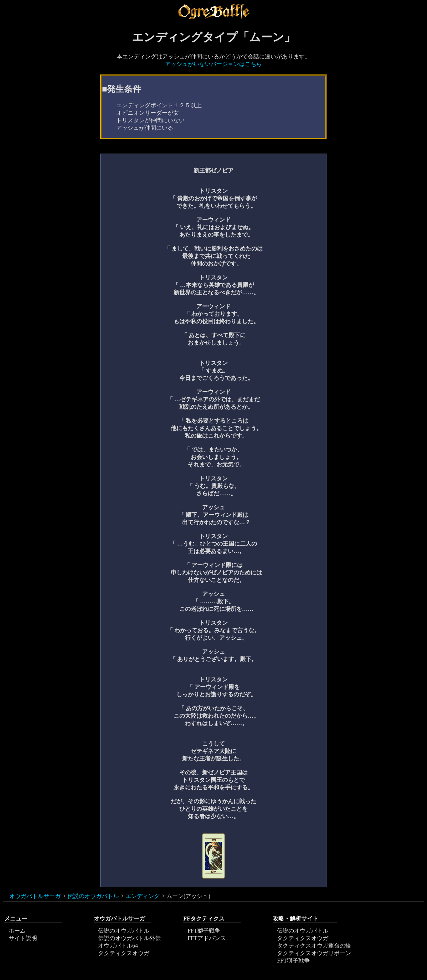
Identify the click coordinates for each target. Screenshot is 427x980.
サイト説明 (23, 938)
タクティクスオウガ (124, 953)
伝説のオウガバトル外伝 (129, 938)
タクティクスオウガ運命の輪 (314, 946)
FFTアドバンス (207, 938)
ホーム (17, 931)
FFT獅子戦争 (204, 931)
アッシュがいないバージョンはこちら (213, 64)
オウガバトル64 (118, 946)
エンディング (143, 896)
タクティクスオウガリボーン (314, 953)
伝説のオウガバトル (93, 896)
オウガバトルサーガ (35, 896)
